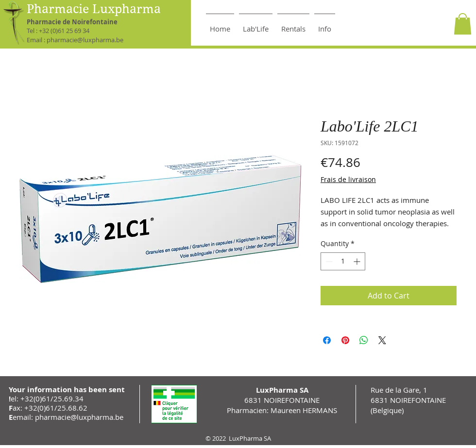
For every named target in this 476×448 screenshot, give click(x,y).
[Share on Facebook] (327, 340)
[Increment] (358, 261)
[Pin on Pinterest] (345, 340)
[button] (463, 24)
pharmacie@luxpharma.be (85, 40)
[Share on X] (382, 340)
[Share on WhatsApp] (364, 340)
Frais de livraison (348, 179)
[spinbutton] (343, 261)
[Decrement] (328, 261)
